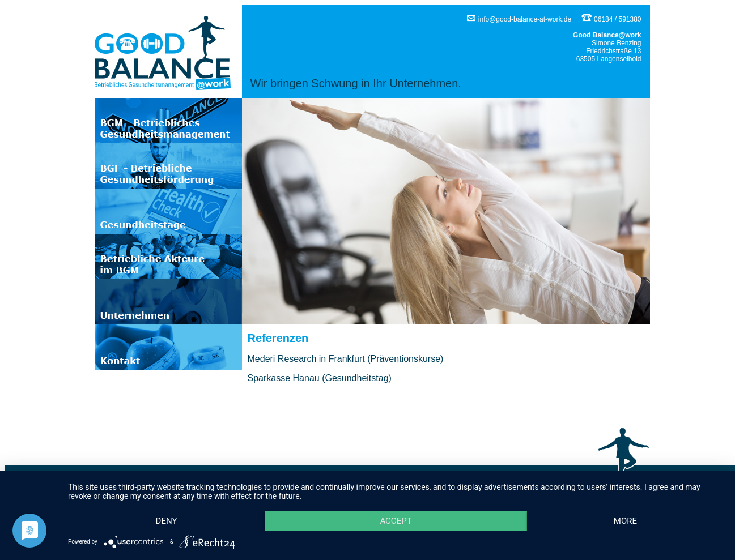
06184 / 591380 (611, 19)
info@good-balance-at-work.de (519, 19)
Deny (167, 521)
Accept (396, 521)
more (625, 521)
